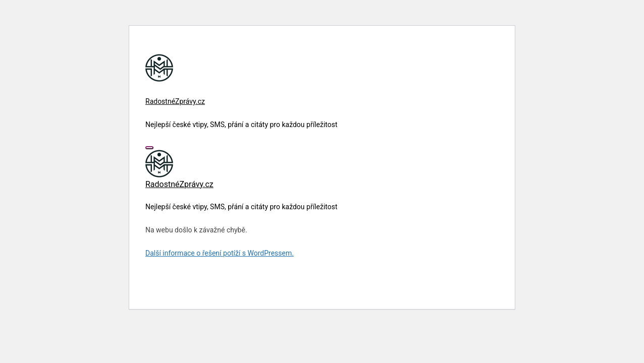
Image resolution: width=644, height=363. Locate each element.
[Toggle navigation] (149, 148)
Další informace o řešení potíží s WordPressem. (220, 253)
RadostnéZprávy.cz (175, 101)
